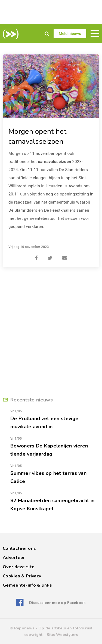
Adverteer (14, 558)
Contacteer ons (19, 548)
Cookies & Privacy (22, 576)
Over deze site (19, 567)
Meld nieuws (70, 34)
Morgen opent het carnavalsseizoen (37, 136)
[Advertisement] (51, 12)
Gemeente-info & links (27, 585)
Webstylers (67, 635)
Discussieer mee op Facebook (58, 603)
